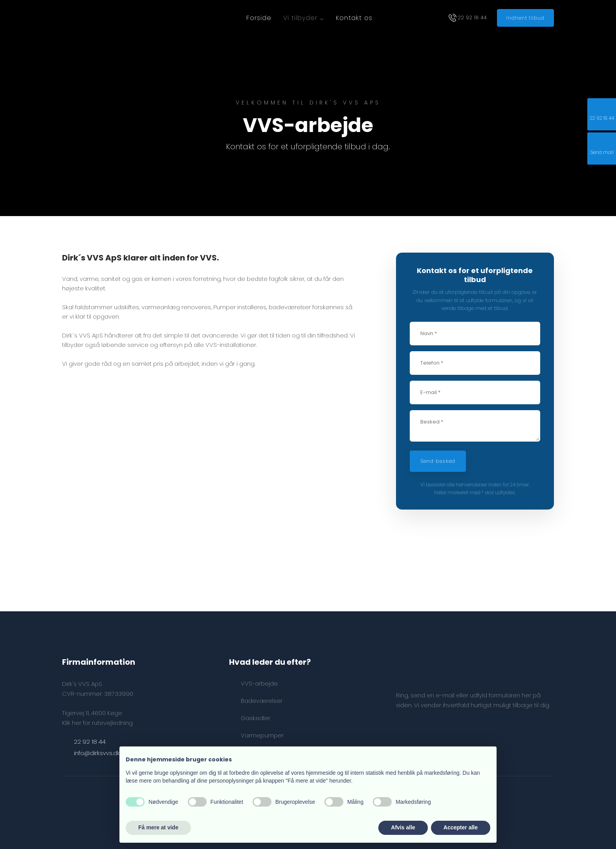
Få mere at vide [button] (158, 827)
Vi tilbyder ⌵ (304, 18)
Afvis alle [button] (403, 827)
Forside (259, 18)
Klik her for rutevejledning (97, 723)
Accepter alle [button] (461, 827)
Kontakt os (354, 18)
